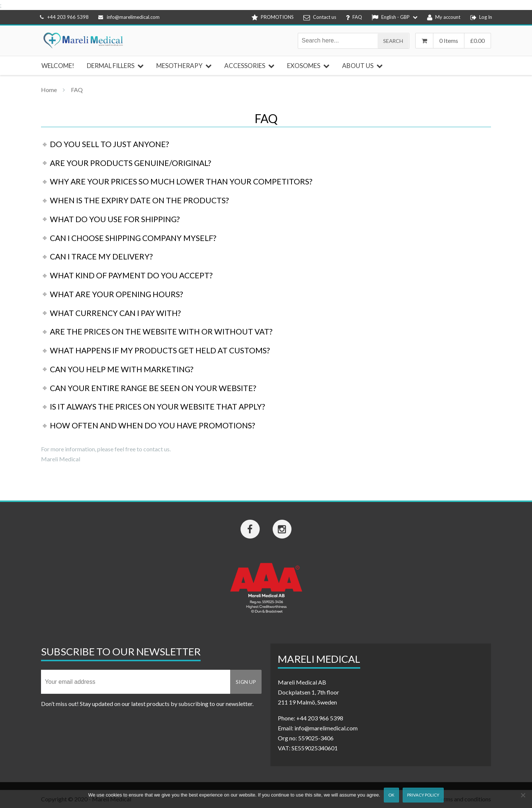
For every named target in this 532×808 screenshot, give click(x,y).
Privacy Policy (423, 795)
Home (49, 90)
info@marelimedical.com (129, 17)
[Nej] (523, 795)
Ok (391, 795)
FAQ (77, 90)
